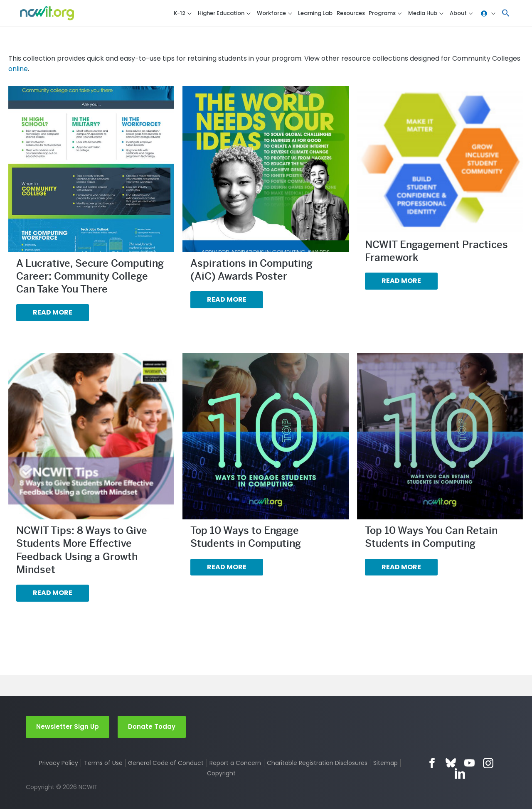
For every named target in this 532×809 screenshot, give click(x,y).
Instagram (488, 763)
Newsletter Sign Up (68, 727)
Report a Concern (235, 763)
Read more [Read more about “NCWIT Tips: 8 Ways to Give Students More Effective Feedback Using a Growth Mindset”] (53, 593)
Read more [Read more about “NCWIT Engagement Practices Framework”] (401, 281)
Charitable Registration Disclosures (317, 763)
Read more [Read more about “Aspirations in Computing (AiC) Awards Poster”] (227, 299)
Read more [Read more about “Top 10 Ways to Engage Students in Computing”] (227, 567)
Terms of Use (103, 763)
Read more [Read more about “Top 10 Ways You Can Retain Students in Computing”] (401, 567)
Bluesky (451, 763)
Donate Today (152, 727)
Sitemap (385, 763)
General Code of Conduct (166, 763)
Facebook (432, 763)
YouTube (469, 763)
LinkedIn (460, 773)
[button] (506, 14)
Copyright (221, 773)
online (18, 69)
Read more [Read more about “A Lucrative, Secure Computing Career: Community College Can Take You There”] (53, 312)
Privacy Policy (59, 763)
